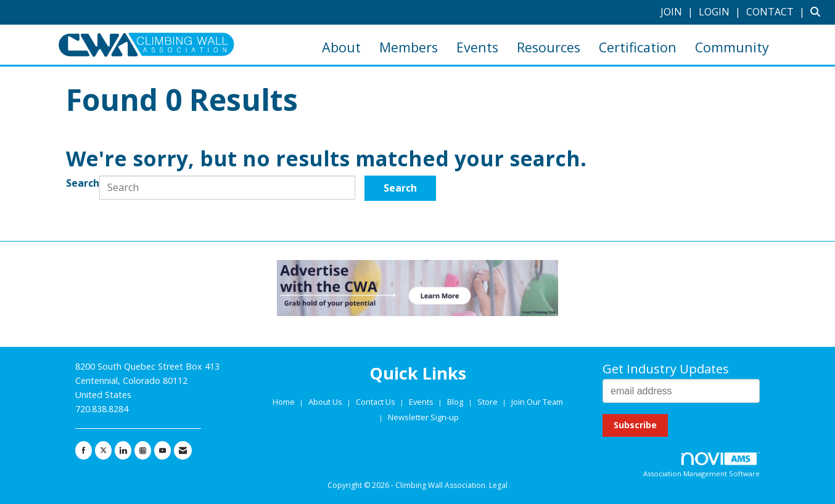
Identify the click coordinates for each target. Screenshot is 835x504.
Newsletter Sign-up (423, 417)
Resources (549, 47)
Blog (455, 402)
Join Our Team (537, 402)
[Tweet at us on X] (103, 450)
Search (83, 183)
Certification (638, 47)
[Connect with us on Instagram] (143, 450)
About (341, 47)
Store (488, 402)
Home (285, 402)
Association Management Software (701, 465)
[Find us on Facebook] (84, 450)
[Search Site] (818, 12)
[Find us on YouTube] (162, 450)
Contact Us (376, 402)
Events (477, 47)
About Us (326, 402)
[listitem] (678, 12)
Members (409, 47)
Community (732, 47)
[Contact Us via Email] (183, 450)
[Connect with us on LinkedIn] (123, 450)
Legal (498, 485)
